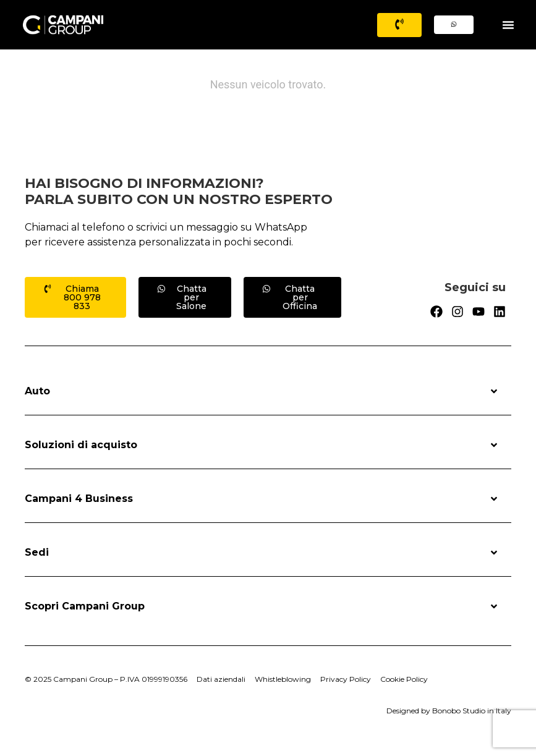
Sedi (262, 553)
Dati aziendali (221, 679)
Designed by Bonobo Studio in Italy (449, 711)
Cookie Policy (404, 679)
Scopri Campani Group (262, 606)
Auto (262, 391)
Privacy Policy (346, 679)
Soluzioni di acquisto (262, 445)
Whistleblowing (283, 679)
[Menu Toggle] (508, 25)
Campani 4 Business (262, 499)
